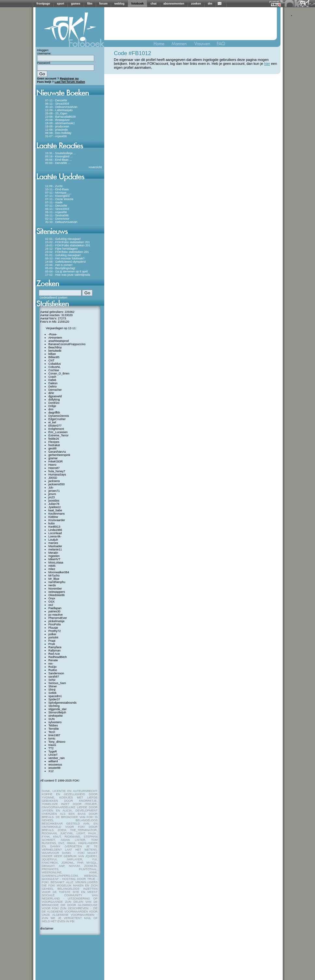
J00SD (53, 478)
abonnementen (174, 4)
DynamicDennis (59, 416)
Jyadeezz (55, 507)
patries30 (55, 611)
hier (267, 64)
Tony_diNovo (57, 742)
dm (210, 4)
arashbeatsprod (59, 341)
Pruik (52, 644)
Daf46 (52, 380)
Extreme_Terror (59, 435)
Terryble (54, 729)
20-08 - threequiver (58, 120)
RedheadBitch (58, 657)
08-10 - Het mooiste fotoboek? (65, 258)
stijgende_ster (58, 709)
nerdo (52, 585)
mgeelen (54, 556)
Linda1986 (55, 530)
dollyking (54, 400)
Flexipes (54, 442)
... (75, 153)
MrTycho (54, 576)
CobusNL (55, 367)
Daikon (53, 383)
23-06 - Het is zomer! (59, 265)
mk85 (52, 566)
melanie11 (55, 549)
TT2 (51, 748)
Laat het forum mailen (70, 82)
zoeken (196, 4)
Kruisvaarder (57, 520)
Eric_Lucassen (58, 432)
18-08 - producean (57, 126)
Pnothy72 (55, 631)
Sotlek (53, 693)
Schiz (52, 680)
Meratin (53, 553)
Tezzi (52, 732)
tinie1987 (55, 735)
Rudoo (53, 670)
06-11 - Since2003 (57, 104)
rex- (51, 664)
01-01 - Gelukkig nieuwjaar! (63, 255)
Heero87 (54, 468)
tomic (52, 739)
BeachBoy (55, 347)
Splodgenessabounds (63, 703)
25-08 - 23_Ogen (56, 113)
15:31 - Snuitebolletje (59, 153)
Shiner (53, 686)
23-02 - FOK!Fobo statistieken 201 (68, 242)
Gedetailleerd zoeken (54, 298)
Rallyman (55, 651)
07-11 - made (54, 202)
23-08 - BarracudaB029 (61, 117)
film (90, 4)
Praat (52, 641)
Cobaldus (55, 364)
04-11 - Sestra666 (57, 215)
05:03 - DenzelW (56, 163)
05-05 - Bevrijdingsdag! (60, 268)
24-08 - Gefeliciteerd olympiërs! (66, 262)
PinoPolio (55, 624)
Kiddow (53, 517)
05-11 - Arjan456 (56, 212)
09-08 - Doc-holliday (58, 133)
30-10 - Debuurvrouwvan (61, 107)
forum (104, 4)
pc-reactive (56, 615)
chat (154, 4)
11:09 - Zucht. (54, 186)
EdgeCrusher (57, 419)
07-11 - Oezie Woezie (59, 199)
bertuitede (55, 351)
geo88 (53, 448)
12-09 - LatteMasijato (59, 110)
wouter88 (55, 768)
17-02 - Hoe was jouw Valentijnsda (68, 275)
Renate (53, 660)
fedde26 (54, 439)
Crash (52, 377)
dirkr (51, 393)
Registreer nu (69, 79)
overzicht (96, 167)
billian (52, 354)
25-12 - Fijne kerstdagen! (62, 249)
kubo (52, 523)
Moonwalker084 (59, 572)
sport (61, 4)
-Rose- (53, 334)
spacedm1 (55, 696)
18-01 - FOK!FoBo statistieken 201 (68, 245)
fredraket (54, 445)
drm (51, 409)
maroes (53, 543)
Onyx (52, 598)
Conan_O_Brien (59, 373)
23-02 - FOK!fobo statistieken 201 (67, 252)
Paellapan (55, 608)
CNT (52, 360)
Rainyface (55, 647)
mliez (52, 569)
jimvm (52, 494)
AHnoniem (55, 338)
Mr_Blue (54, 579)
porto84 (54, 637)
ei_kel (52, 422)
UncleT (53, 755)
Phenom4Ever (58, 618)
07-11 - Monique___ (58, 193)
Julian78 (54, 504)
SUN (52, 719)
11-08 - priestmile (57, 130)
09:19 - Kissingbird (57, 156)
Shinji (52, 690)
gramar (53, 458)
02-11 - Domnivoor (57, 219)
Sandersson (56, 673)
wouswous (55, 765)
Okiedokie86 (57, 595)
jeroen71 (54, 491)
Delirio (53, 387)
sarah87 (54, 677)
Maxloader (55, 546)
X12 (51, 771)
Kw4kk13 (55, 527)
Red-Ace (54, 654)
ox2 (51, 605)
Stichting (54, 706)
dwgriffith (54, 413)
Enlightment (56, 429)
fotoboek (137, 4)
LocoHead (55, 533)
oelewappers (57, 592)
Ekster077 (55, 426)
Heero (53, 465)
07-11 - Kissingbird (57, 196)
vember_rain (57, 758)
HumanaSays (57, 475)
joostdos (54, 501)
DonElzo (54, 403)
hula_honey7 (57, 471)
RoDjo (53, 667)
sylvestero (55, 722)
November (55, 589)
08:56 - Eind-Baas (57, 160)
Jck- (51, 488)
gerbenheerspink (59, 455)
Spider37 (54, 699)
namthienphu (57, 582)
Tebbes (53, 725)
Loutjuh (53, 540)
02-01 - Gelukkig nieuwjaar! (63, 239)
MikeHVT (55, 559)
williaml (53, 761)
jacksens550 (57, 484)
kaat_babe (55, 510)
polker (53, 634)
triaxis (52, 745)
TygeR (53, 752)
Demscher (55, 390)
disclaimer (47, 929)
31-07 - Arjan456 (56, 136)
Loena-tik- (55, 536)
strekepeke (56, 716)
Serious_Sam (57, 683)
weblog (119, 4)
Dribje (52, 406)
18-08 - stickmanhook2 (60, 123)
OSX (52, 602)
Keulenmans (57, 514)
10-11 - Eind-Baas (57, 189)
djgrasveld (55, 396)
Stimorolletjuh (57, 712)
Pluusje (53, 628)
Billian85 (54, 357)
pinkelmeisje (57, 621)
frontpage (43, 4)
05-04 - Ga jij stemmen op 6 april (67, 271)
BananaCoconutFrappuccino (67, 344)
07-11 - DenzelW (56, 100)
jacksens (54, 481)
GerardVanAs (57, 452)
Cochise (54, 370)
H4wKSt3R (56, 461)
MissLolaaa (56, 563)
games (76, 4)
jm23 (52, 497)
